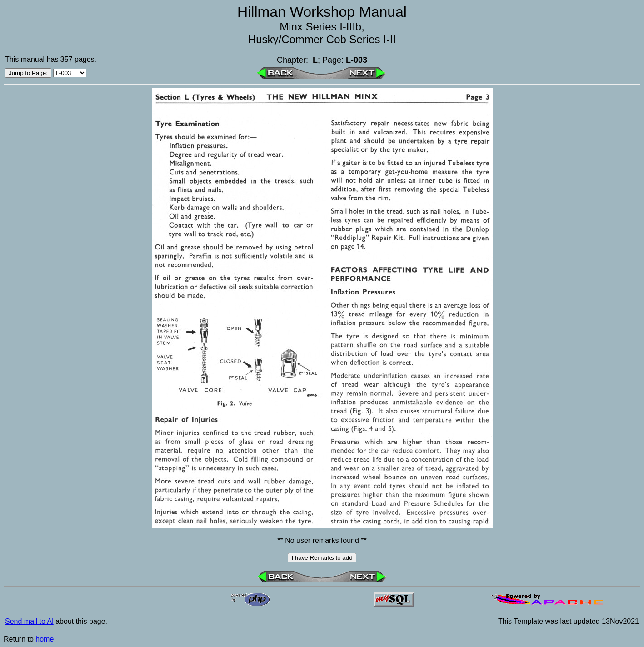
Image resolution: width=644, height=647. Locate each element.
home (45, 639)
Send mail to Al (29, 621)
